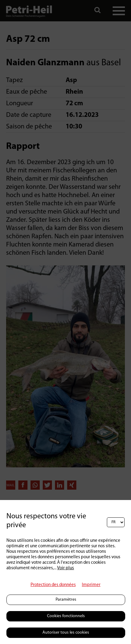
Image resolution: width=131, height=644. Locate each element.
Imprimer (91, 585)
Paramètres (66, 600)
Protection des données (53, 585)
